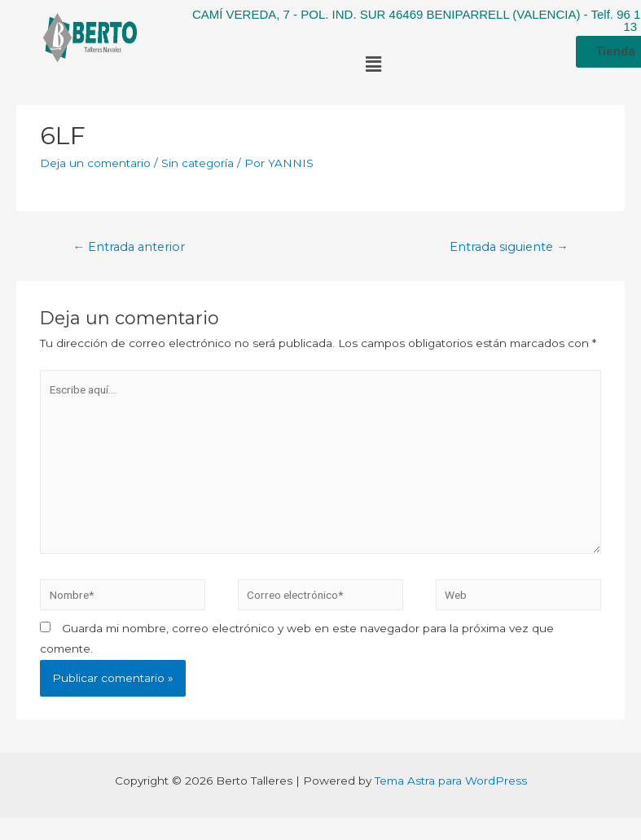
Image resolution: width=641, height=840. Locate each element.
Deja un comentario (95, 163)
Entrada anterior (129, 247)
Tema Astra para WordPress (451, 781)
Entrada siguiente (509, 247)
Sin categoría (198, 163)
